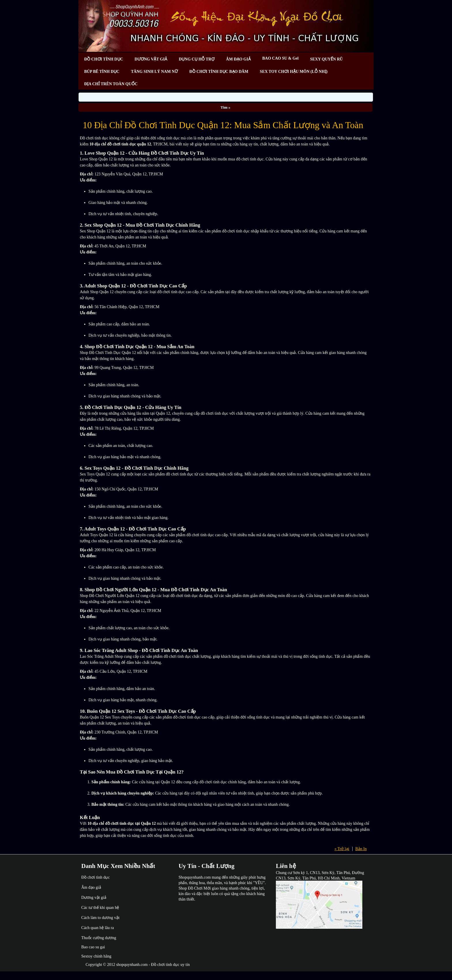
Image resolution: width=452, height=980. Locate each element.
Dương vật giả (94, 897)
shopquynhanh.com (132, 965)
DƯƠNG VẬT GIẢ (151, 59)
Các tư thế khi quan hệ (100, 908)
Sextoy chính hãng (96, 956)
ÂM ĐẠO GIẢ (238, 59)
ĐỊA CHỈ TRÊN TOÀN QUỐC (111, 84)
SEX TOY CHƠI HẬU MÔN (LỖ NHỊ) (294, 72)
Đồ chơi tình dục (96, 877)
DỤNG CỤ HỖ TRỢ (197, 59)
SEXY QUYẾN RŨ (326, 59)
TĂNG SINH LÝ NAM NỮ (154, 72)
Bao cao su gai (93, 947)
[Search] (226, 97)
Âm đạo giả (91, 887)
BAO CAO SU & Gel (280, 58)
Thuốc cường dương (99, 938)
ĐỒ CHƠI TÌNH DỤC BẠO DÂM (219, 72)
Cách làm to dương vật (100, 918)
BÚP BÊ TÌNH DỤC (102, 72)
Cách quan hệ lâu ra (98, 928)
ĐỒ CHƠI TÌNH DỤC (104, 59)
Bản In (361, 849)
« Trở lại (342, 849)
